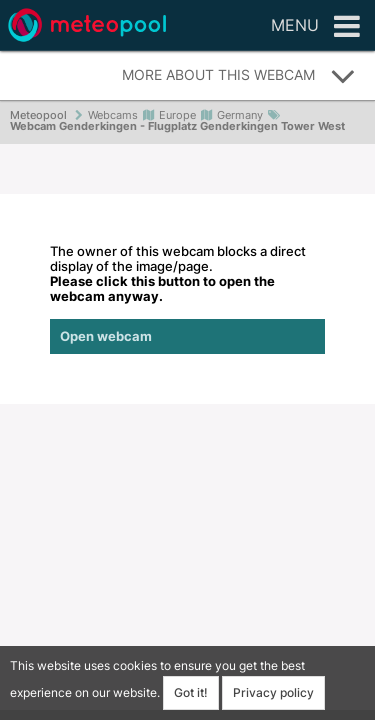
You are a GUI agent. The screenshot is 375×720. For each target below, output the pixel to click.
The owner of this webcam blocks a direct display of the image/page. (187, 299)
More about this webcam (239, 76)
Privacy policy (273, 692)
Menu (315, 27)
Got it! (191, 692)
